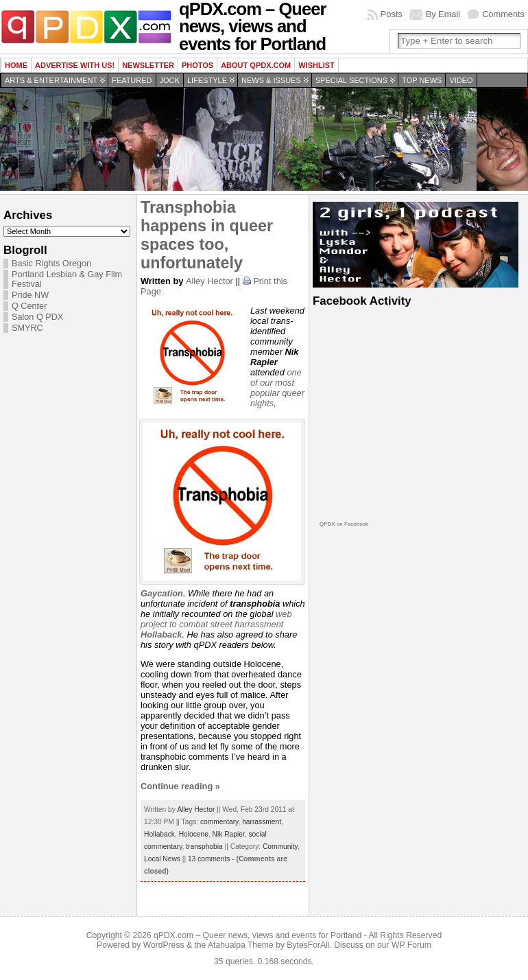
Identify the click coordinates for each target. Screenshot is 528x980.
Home (16, 65)
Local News (162, 859)
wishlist (316, 65)
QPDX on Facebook (344, 524)
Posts (392, 14)
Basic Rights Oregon (51, 264)
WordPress (164, 945)
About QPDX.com (256, 65)
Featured (132, 80)
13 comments (209, 859)
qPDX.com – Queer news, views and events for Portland (257, 935)
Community (280, 847)
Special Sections (351, 80)
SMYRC (27, 328)
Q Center (29, 306)
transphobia (204, 847)
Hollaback (159, 834)
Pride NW (30, 295)
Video (461, 80)
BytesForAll (308, 945)
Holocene (194, 834)
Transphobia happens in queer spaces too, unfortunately (207, 235)
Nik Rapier (229, 834)
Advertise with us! (75, 65)
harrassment (262, 822)
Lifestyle (207, 80)
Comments (503, 14)
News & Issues (271, 80)
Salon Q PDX (37, 317)
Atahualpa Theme (241, 945)
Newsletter (148, 65)
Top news (422, 80)
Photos (197, 65)
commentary (219, 822)
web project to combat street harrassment (216, 624)
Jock (170, 80)
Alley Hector (209, 281)
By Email (443, 14)
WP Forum (411, 945)
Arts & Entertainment (51, 80)
